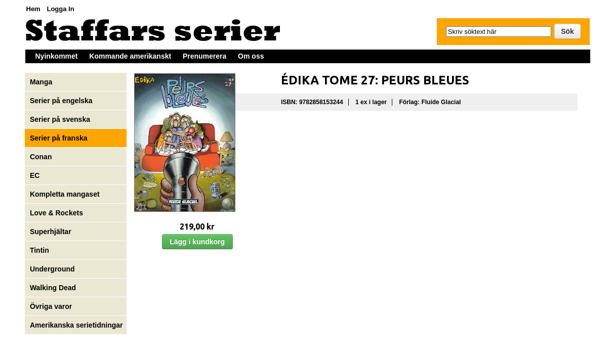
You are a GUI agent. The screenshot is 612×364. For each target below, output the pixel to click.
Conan (41, 157)
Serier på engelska (62, 101)
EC (35, 175)
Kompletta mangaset (65, 194)
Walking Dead (53, 288)
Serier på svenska (61, 119)
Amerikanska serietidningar (76, 325)
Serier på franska (59, 138)
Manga (42, 82)
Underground (52, 269)
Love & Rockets (56, 213)
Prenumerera (205, 56)
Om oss (251, 56)
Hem (33, 9)
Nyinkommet (57, 56)
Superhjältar (52, 232)
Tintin (39, 250)
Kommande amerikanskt (130, 56)
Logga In (60, 9)
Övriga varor (51, 306)
